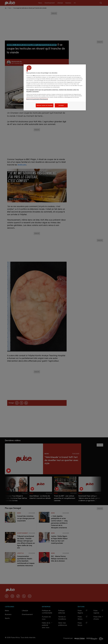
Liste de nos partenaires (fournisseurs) (37, 99)
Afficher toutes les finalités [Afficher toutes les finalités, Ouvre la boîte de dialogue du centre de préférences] (45, 105)
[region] (55, 87)
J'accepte (61, 105)
